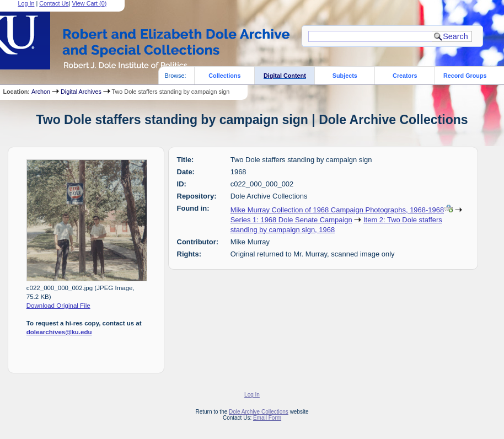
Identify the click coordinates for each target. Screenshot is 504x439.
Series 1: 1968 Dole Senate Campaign (291, 220)
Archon (41, 92)
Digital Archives (81, 92)
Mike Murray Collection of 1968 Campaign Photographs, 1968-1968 (337, 210)
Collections (224, 76)
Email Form (267, 418)
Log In (252, 395)
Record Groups (465, 76)
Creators (405, 76)
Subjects (345, 76)
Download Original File (58, 306)
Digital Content (285, 76)
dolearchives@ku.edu (59, 332)
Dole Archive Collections (259, 412)
